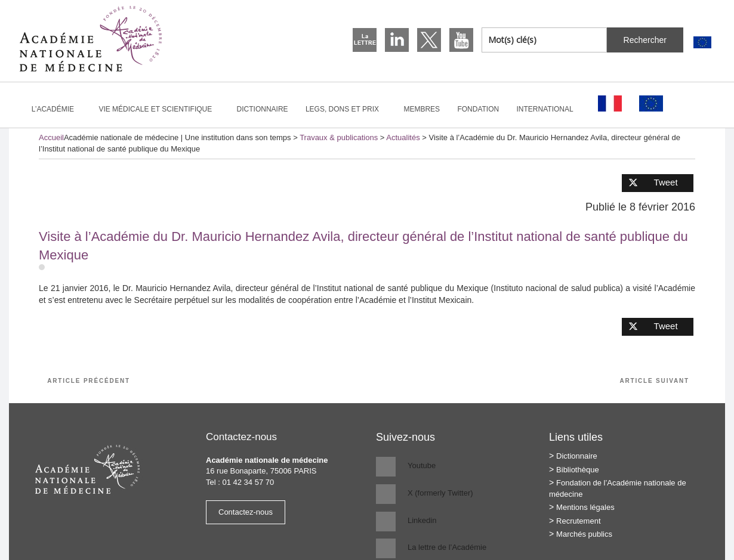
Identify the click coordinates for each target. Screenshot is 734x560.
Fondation (478, 109)
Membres (422, 109)
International (550, 109)
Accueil (51, 137)
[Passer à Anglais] (702, 43)
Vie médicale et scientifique (160, 109)
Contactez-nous (246, 512)
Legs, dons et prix (347, 109)
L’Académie (58, 109)
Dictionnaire (263, 109)
